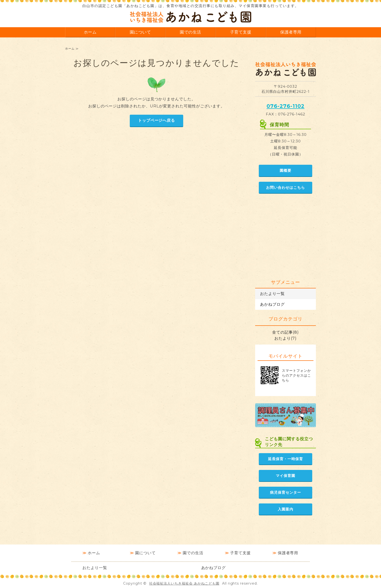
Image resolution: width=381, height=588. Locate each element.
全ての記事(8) (286, 332)
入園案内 (286, 509)
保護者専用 (291, 32)
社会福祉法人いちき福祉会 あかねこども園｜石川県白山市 (190, 17)
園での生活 (190, 32)
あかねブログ (272, 304)
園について (140, 32)
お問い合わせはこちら (286, 187)
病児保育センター (286, 492)
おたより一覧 (272, 294)
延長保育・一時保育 (286, 459)
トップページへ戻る (157, 120)
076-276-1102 (286, 106)
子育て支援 (241, 32)
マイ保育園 (286, 476)
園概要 (286, 170)
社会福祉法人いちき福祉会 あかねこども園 (184, 583)
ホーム (90, 32)
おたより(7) (286, 338)
